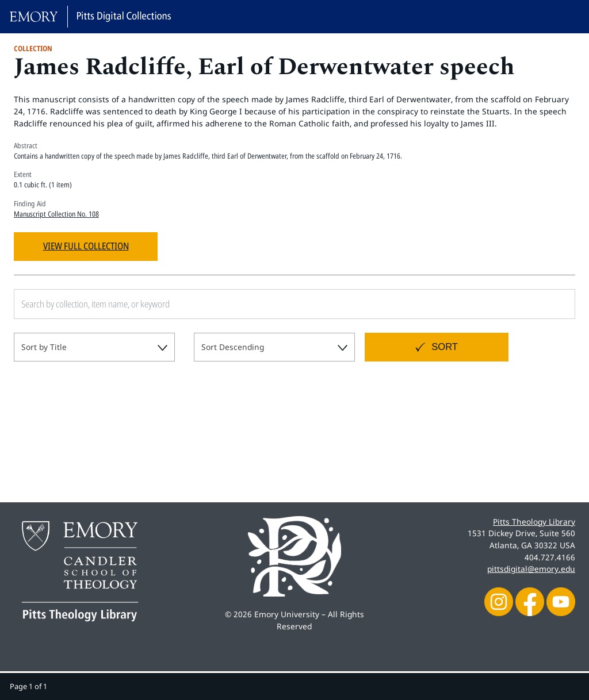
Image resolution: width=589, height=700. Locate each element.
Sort (445, 347)
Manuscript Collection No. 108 (56, 214)
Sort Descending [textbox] (233, 347)
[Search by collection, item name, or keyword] (238, 304)
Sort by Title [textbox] (44, 347)
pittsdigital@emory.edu (531, 569)
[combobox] (94, 347)
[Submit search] (553, 304)
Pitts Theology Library (534, 522)
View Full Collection (86, 246)
